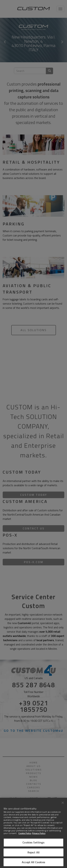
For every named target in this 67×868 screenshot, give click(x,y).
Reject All (34, 852)
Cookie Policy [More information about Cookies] (25, 833)
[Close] (63, 803)
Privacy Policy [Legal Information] (39, 833)
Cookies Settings (33, 842)
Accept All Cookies (33, 862)
